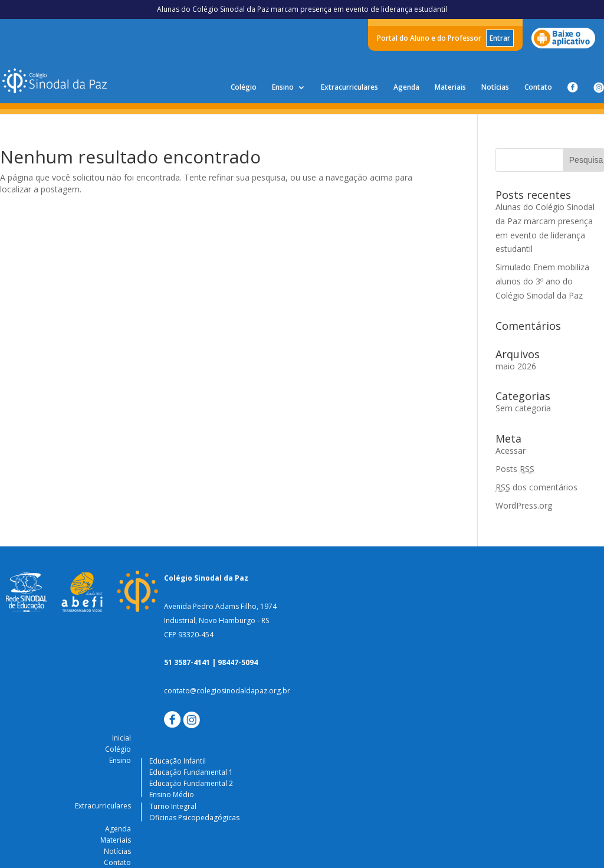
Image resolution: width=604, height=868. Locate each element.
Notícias (495, 88)
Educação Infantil (178, 761)
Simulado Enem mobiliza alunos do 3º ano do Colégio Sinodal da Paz (542, 281)
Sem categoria (523, 408)
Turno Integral (173, 806)
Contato (538, 88)
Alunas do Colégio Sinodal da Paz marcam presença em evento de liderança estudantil (302, 9)
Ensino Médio (172, 795)
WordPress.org (524, 505)
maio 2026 (516, 366)
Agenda (406, 88)
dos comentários (536, 487)
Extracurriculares (349, 88)
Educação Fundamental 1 (191, 772)
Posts (515, 469)
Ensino (283, 88)
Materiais (450, 88)
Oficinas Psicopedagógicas (194, 818)
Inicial (122, 738)
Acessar (511, 451)
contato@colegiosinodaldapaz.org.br (227, 691)
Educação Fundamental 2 (191, 783)
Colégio (244, 88)
